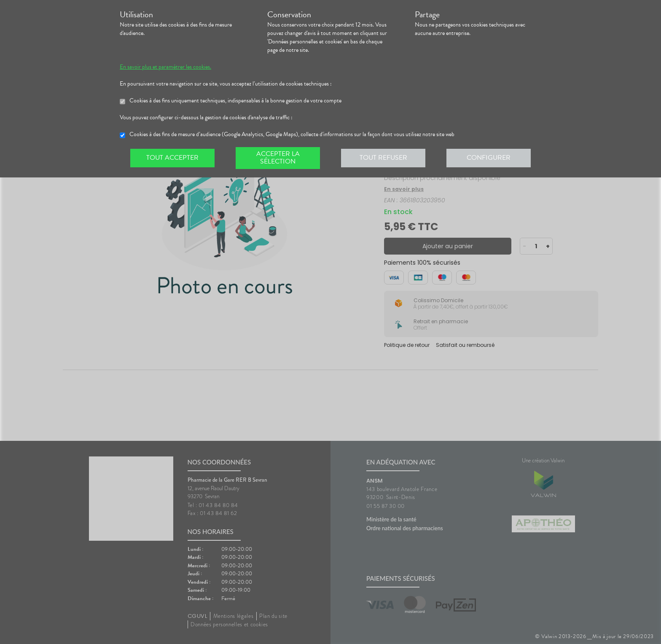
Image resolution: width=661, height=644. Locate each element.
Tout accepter (172, 158)
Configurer (489, 158)
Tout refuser (383, 158)
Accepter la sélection (278, 158)
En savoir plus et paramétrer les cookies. (165, 67)
